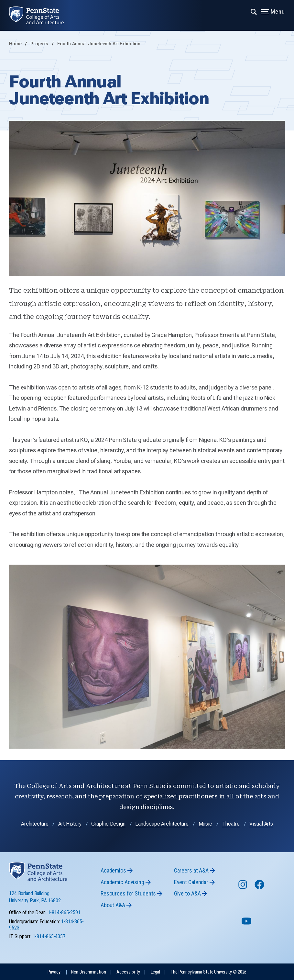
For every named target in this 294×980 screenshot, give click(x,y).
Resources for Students (128, 893)
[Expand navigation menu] (254, 11)
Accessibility (128, 972)
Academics (113, 870)
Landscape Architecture (162, 824)
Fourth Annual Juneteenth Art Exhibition (99, 44)
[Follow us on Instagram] (243, 888)
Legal (155, 972)
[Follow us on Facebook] (260, 888)
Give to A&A (187, 893)
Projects (40, 44)
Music (205, 824)
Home (15, 44)
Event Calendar (191, 882)
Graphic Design (108, 824)
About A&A (113, 905)
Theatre (231, 824)
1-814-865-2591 (64, 912)
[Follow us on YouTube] (247, 924)
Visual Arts (261, 824)
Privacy (54, 972)
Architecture (35, 824)
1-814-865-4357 (49, 936)
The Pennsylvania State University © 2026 (209, 972)
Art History (70, 824)
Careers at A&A (191, 870)
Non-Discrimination (89, 972)
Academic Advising (122, 882)
